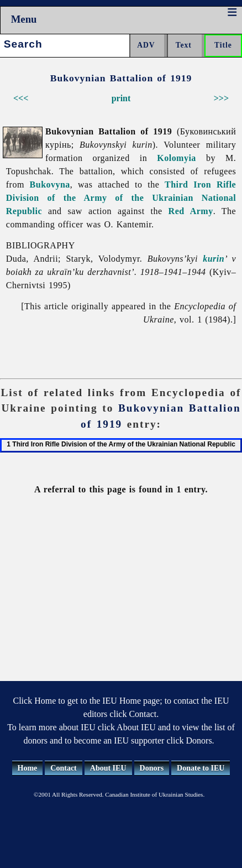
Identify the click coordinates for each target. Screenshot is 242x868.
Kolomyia (177, 158)
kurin (214, 259)
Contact (63, 768)
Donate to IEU (201, 768)
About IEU (108, 768)
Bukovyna (50, 184)
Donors (152, 768)
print (121, 98)
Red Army (191, 211)
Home (28, 768)
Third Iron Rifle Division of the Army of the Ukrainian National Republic (121, 198)
